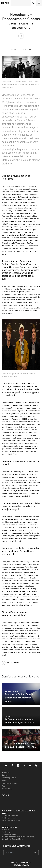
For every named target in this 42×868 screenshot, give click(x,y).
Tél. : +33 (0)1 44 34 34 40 (11, 820)
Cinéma (8, 716)
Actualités (6, 772)
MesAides (5, 830)
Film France (6, 832)
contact (14, 863)
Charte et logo (7, 789)
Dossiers (5, 775)
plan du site (26, 863)
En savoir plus (13, 663)
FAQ (3, 786)
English (5, 795)
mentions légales (21, 865)
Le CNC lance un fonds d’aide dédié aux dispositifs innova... (20, 745)
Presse (4, 781)
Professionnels (11, 691)
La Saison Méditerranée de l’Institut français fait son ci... (20, 721)
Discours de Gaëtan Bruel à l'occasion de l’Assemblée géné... (19, 698)
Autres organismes (9, 778)
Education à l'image (9, 783)
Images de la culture (9, 834)
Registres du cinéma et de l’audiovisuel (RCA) (18, 837)
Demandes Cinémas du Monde (12, 839)
